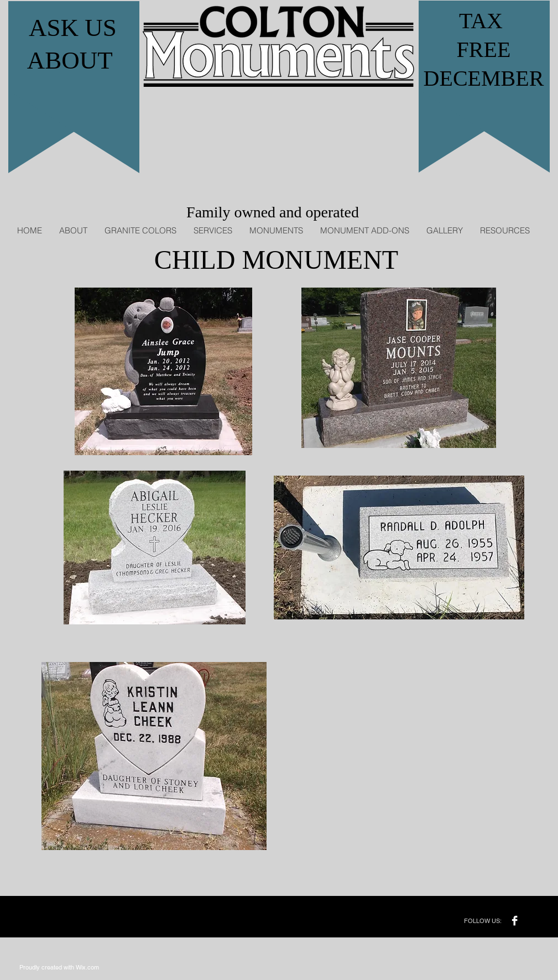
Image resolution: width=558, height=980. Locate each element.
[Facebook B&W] (515, 921)
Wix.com (87, 967)
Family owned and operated (273, 212)
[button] (213, 230)
